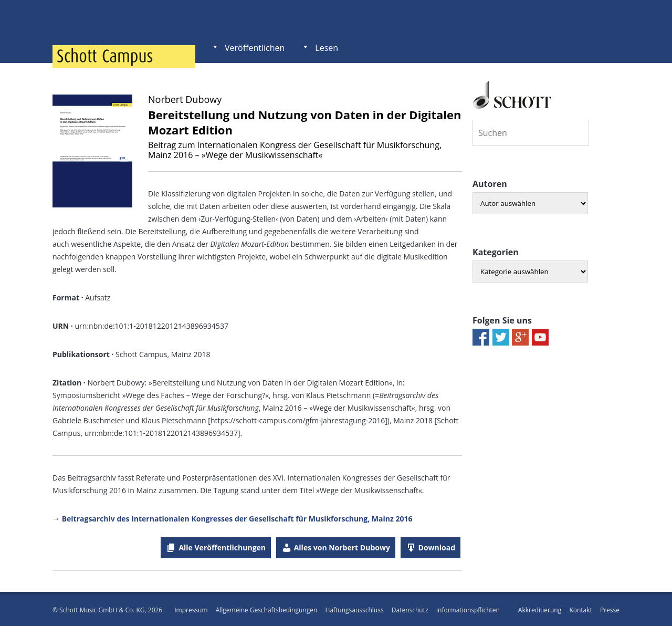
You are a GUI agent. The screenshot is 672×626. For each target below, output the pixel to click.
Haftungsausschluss (354, 610)
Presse (610, 610)
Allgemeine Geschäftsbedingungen (267, 610)
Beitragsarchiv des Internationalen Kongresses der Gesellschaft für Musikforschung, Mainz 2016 (237, 519)
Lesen (327, 48)
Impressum (191, 610)
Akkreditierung (540, 610)
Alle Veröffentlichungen (222, 547)
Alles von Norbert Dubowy (342, 547)
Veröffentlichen (255, 48)
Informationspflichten (468, 610)
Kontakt (580, 610)
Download (437, 547)
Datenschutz (410, 610)
